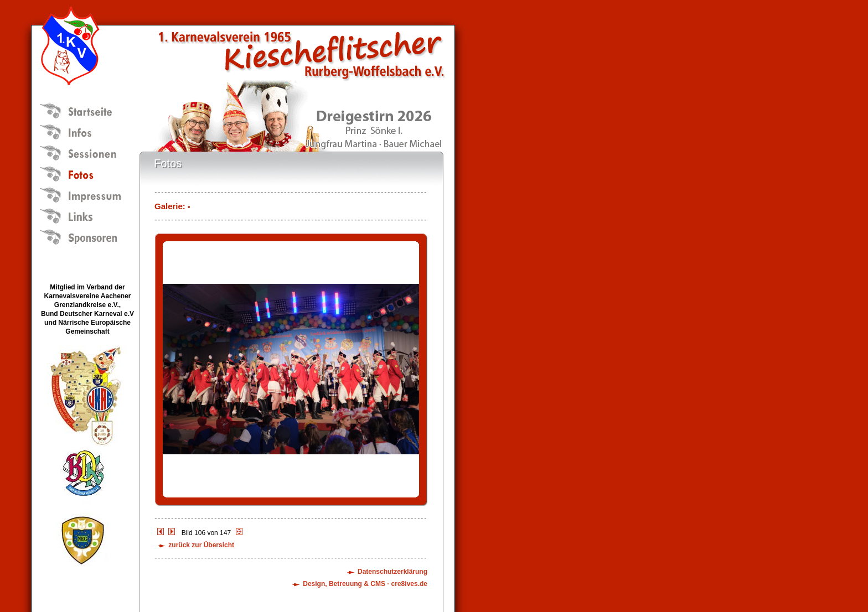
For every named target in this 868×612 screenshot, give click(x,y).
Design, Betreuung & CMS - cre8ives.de (365, 584)
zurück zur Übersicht (201, 545)
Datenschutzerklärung (392, 572)
